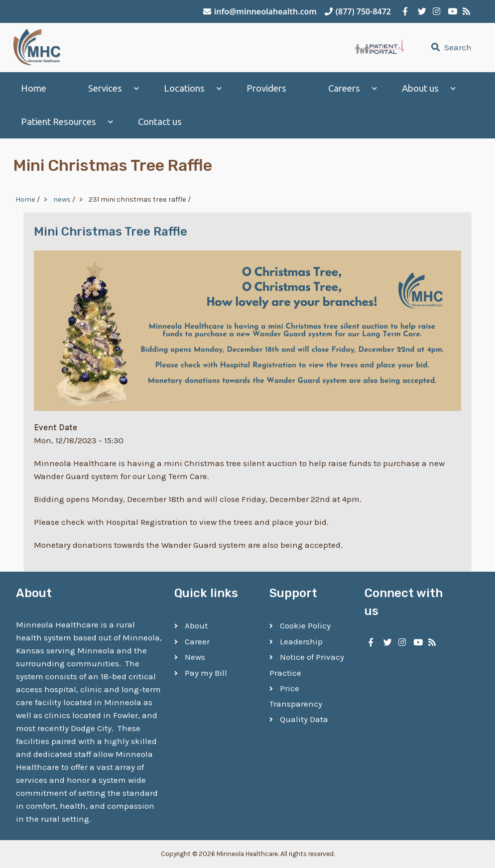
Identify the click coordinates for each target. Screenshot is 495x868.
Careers (344, 88)
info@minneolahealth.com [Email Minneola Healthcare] (260, 11)
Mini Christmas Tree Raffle (111, 232)
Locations (184, 88)
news (62, 199)
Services (105, 88)
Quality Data (304, 719)
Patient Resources (59, 122)
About (196, 625)
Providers (266, 88)
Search (450, 47)
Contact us (160, 122)
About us (420, 88)
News (195, 657)
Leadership (301, 641)
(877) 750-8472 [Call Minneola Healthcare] (358, 11)
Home (34, 88)
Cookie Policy (305, 625)
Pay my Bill (206, 673)
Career (197, 641)
